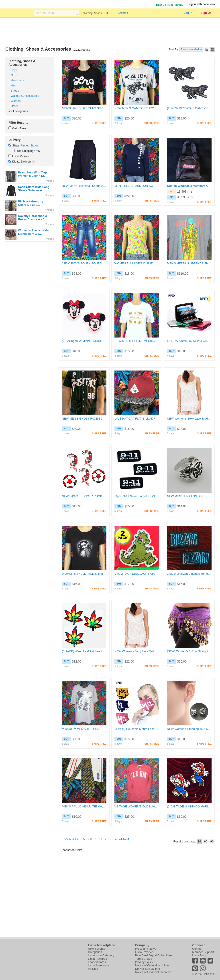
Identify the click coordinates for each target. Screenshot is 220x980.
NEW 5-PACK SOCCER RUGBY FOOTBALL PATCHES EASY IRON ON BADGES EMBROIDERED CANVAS (84, 496)
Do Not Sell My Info (147, 969)
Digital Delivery (22, 162)
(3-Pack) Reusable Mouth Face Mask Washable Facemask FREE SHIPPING (137, 729)
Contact (197, 949)
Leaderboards (97, 962)
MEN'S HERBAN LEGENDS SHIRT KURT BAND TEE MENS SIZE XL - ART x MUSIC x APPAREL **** (189, 263)
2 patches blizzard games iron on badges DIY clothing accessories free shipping (189, 574)
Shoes (15, 91)
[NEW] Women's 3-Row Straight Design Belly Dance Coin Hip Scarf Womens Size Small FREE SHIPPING (189, 651)
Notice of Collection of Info (152, 965)
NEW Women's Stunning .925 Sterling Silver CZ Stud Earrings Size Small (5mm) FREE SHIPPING (189, 729)
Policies (93, 969)
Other (14, 106)
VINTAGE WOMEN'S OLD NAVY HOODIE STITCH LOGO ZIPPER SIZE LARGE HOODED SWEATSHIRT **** (137, 806)
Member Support (203, 952)
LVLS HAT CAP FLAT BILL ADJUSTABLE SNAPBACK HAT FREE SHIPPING (137, 419)
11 (101, 839)
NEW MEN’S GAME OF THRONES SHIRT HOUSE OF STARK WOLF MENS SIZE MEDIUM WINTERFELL (137, 108)
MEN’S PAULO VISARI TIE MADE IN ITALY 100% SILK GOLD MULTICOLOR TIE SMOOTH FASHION (84, 806)
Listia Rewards (97, 959)
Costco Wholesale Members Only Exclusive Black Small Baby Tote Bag (189, 186)
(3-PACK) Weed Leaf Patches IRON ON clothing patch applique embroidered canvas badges (84, 651)
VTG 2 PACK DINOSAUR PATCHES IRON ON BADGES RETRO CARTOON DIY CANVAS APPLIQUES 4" (137, 574)
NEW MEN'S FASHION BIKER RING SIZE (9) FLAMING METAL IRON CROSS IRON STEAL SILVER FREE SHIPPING (189, 496)
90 (212, 841)
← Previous (66, 839)
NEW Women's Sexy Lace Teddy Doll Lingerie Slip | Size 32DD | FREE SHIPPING (189, 419)
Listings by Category (101, 955)
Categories (95, 952)
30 (199, 841)
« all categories (18, 111)
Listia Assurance (99, 965)
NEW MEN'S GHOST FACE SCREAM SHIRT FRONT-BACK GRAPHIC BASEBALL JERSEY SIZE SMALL (84, 419)
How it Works (96, 949)
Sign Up (206, 13)
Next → (128, 839)
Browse (123, 13)
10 (97, 839)
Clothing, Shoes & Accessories (22, 63)
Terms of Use (144, 959)
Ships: (16, 145)
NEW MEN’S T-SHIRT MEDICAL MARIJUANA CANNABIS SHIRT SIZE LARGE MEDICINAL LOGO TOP (137, 341)
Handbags (17, 80)
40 (116, 839)
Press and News (146, 949)
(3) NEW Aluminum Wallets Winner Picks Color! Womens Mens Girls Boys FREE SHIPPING (189, 341)
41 (121, 839)
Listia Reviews (144, 952)
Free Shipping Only (28, 151)
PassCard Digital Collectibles (154, 955)
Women (16, 101)
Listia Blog (199, 955)
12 (105, 839)
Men (13, 85)
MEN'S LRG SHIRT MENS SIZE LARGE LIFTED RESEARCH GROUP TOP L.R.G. (84, 108)
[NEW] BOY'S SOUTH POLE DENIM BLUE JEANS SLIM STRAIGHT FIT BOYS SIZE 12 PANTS (84, 263)
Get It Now (19, 128)
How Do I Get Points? (170, 5)
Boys (14, 70)
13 (109, 839)
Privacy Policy (144, 962)
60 (206, 841)
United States (30, 145)
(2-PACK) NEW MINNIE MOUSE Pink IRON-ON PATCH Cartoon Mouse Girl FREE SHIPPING (84, 341)
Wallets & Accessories (25, 96)
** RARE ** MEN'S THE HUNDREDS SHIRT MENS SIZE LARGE (84, 729)
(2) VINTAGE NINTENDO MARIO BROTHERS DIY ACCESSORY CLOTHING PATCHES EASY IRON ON (189, 806)
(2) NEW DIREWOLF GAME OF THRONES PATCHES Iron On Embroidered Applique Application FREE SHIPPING (189, 108)
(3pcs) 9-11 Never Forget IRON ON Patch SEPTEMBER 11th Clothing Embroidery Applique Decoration (137, 496)
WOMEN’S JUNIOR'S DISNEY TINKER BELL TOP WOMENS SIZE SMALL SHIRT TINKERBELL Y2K (137, 263)
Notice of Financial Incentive (153, 972)
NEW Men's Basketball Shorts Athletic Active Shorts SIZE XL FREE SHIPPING (84, 186)
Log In (188, 13)
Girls (14, 75)
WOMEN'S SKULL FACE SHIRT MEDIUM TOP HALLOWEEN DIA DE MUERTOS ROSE (84, 574)
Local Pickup (20, 156)
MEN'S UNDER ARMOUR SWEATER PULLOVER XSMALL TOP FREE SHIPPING (137, 186)
